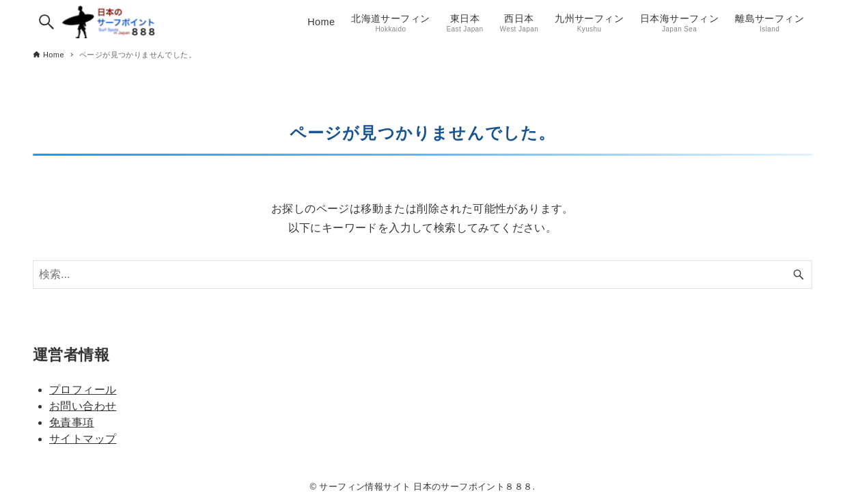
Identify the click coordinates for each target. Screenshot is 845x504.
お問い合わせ (83, 406)
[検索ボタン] (46, 22)
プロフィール (83, 390)
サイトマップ (83, 439)
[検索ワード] (422, 275)
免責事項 (72, 422)
